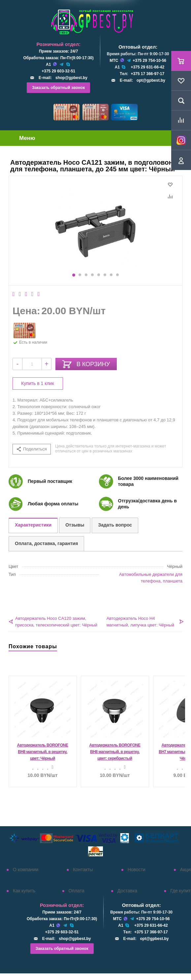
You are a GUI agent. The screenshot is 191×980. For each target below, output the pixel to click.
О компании (26, 870)
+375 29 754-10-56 (149, 61)
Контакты (83, 870)
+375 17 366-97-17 (147, 74)
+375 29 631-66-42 (147, 67)
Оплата (77, 891)
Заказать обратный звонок (58, 88)
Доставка (127, 891)
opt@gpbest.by (151, 80)
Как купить (24, 891)
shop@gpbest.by (71, 78)
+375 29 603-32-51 (58, 71)
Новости (137, 870)
